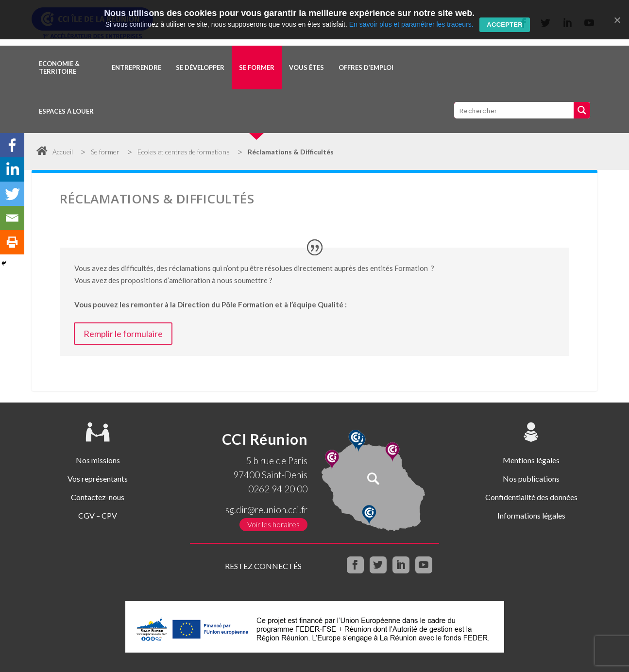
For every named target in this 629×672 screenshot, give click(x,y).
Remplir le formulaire (123, 334)
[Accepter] (617, 20)
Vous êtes (306, 67)
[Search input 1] (514, 110)
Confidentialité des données (531, 497)
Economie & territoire (59, 67)
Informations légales (531, 515)
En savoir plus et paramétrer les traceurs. (411, 24)
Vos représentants (98, 479)
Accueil (55, 152)
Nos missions (98, 460)
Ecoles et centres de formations (184, 152)
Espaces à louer (66, 111)
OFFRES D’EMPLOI (366, 67)
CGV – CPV (98, 515)
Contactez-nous (98, 497)
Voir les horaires (273, 524)
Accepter (505, 25)
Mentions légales (531, 460)
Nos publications (531, 479)
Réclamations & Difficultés (291, 152)
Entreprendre (136, 67)
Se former (257, 67)
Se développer (200, 67)
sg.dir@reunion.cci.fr (266, 510)
